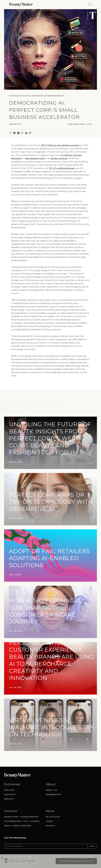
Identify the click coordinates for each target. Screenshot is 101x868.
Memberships (54, 795)
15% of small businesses (62, 168)
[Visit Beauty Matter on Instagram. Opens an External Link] (11, 849)
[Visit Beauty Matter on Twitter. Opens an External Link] (20, 849)
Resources (37, 96)
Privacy (51, 826)
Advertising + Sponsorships (21, 817)
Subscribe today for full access (76, 861)
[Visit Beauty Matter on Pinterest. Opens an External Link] (25, 849)
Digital (27, 96)
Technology (16, 96)
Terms (50, 821)
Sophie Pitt (15, 124)
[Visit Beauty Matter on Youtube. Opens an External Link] (31, 849)
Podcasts (10, 795)
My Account (53, 817)
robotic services (59, 158)
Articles (9, 790)
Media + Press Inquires (18, 826)
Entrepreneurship (54, 96)
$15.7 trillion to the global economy (60, 145)
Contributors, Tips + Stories (22, 821)
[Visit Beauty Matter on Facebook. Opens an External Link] (16, 849)
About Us (51, 790)
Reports (9, 799)
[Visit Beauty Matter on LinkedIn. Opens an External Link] (6, 849)
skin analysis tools (35, 158)
